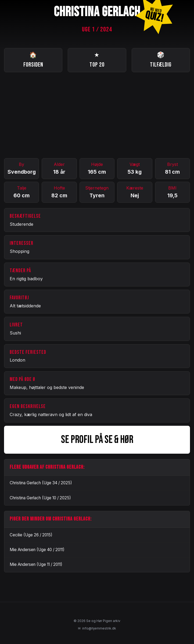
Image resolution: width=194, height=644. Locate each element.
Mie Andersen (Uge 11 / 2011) (36, 564)
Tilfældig (161, 59)
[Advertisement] (97, 115)
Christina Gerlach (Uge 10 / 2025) (40, 498)
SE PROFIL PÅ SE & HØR (97, 440)
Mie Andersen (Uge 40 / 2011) (37, 550)
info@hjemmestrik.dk (97, 628)
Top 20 (97, 59)
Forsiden (33, 59)
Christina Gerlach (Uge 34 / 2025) (41, 483)
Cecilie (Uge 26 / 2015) (31, 535)
